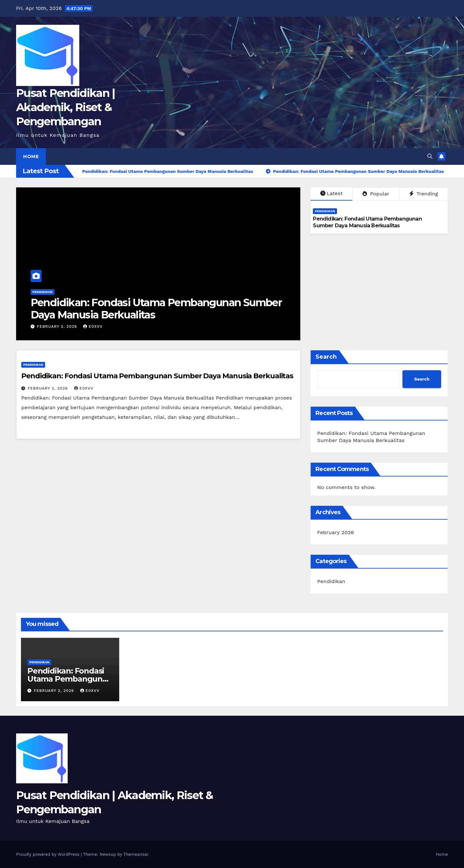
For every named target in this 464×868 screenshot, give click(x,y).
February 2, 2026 (58, 326)
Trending (424, 194)
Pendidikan (43, 292)
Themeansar (136, 854)
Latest (331, 193)
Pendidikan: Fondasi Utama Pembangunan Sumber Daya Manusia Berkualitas (156, 309)
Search (326, 357)
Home (31, 156)
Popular (376, 194)
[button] (430, 156)
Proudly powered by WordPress (48, 854)
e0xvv (93, 326)
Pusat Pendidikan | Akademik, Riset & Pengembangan (65, 107)
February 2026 (335, 532)
